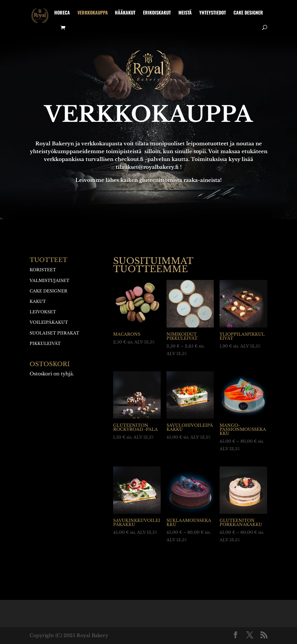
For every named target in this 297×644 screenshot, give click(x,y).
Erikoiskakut (157, 13)
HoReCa (62, 13)
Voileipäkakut (49, 322)
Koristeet (43, 270)
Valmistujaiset (49, 281)
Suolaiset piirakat (54, 333)
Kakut (38, 301)
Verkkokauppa (93, 13)
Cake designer (248, 13)
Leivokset (43, 312)
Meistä (185, 13)
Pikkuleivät (45, 343)
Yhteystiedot (213, 13)
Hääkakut (125, 13)
